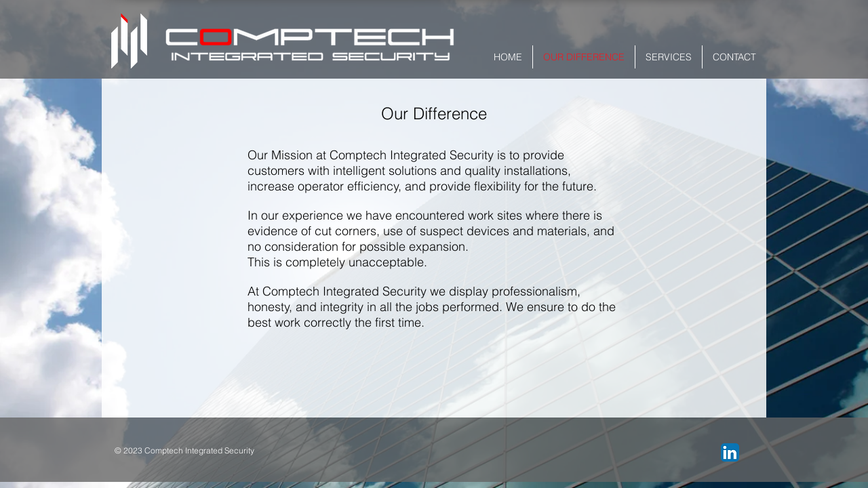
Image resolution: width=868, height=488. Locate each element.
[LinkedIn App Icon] (730, 452)
